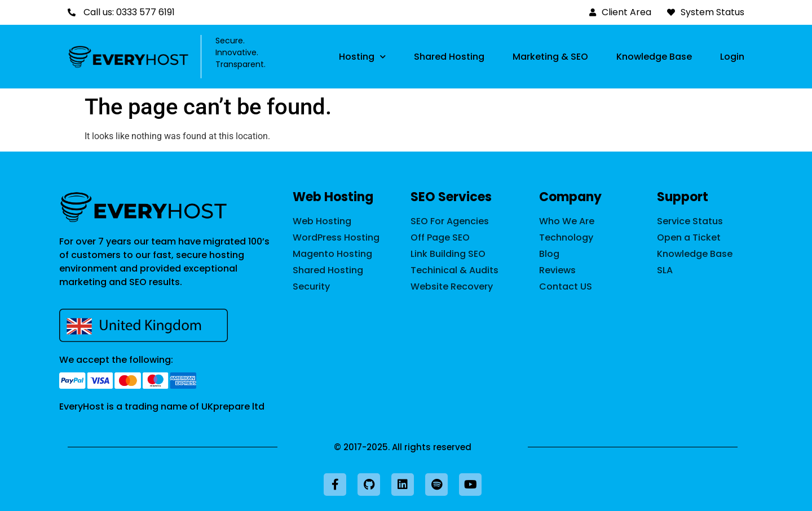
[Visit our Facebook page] (335, 485)
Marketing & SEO (550, 57)
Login (732, 57)
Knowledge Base (654, 57)
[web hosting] (346, 221)
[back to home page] (144, 207)
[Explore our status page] (705, 221)
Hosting (362, 57)
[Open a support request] (705, 238)
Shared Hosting (449, 57)
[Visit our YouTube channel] (470, 485)
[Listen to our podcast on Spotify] (436, 485)
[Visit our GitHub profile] (369, 485)
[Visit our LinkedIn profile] (403, 485)
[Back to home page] (129, 57)
